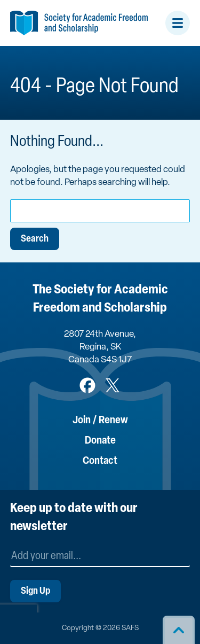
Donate (100, 441)
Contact (100, 461)
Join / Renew (100, 421)
